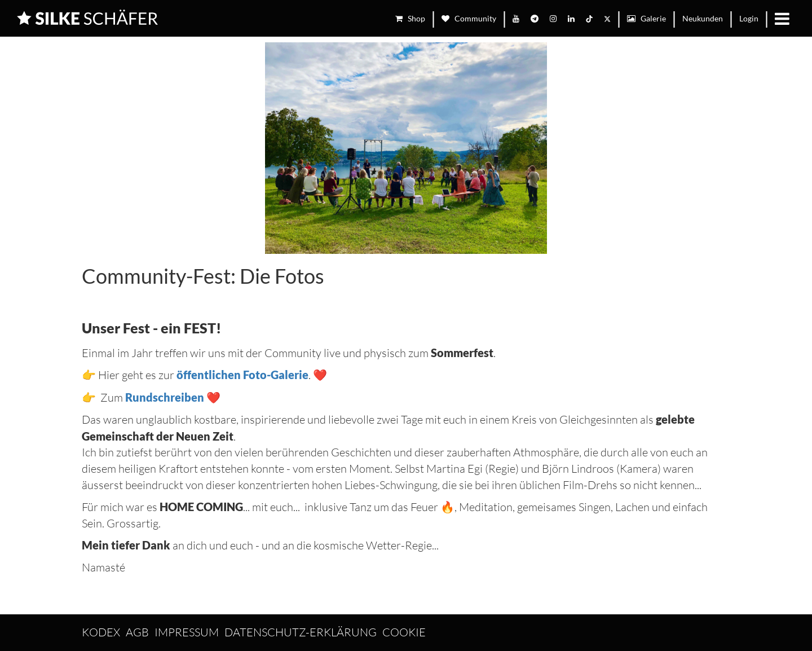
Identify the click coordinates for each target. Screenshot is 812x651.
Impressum (187, 632)
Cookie (404, 632)
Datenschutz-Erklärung (301, 632)
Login (749, 18)
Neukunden (703, 18)
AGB (137, 632)
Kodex (101, 632)
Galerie (646, 18)
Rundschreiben (165, 397)
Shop (410, 18)
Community (469, 18)
